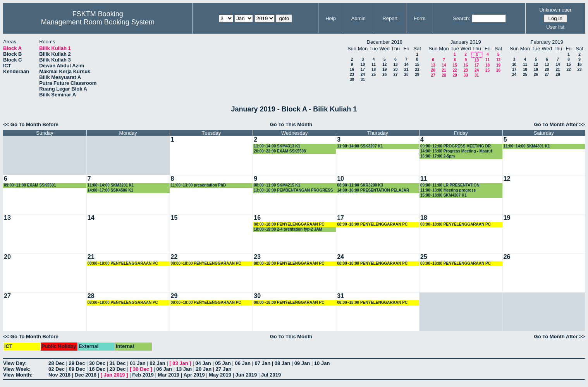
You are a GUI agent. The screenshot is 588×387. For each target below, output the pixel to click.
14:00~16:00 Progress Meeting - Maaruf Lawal (456, 152)
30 (352, 80)
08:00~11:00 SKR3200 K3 (360, 185)
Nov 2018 (59, 375)
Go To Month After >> (560, 124)
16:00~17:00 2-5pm (438, 156)
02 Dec (57, 369)
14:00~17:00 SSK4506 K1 (110, 190)
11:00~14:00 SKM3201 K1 (111, 185)
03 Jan (180, 363)
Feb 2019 (143, 375)
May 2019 (220, 375)
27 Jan (224, 369)
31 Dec (118, 363)
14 (406, 64)
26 (384, 74)
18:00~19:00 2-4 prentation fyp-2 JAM (288, 229)
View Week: (17, 369)
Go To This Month (291, 124)
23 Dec (118, 369)
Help (331, 18)
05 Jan (223, 363)
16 (352, 69)
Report (390, 18)
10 (363, 64)
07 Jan (263, 363)
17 (363, 69)
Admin (358, 18)
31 (363, 80)
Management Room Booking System (98, 22)
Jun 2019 (246, 375)
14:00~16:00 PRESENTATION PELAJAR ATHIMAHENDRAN (373, 191)
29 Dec (77, 363)
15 (417, 64)
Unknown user (555, 10)
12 (384, 64)
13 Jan (184, 369)
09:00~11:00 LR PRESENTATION (450, 185)
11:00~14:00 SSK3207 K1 (360, 146)
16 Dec (97, 369)
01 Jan (138, 363)
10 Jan (322, 363)
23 (352, 74)
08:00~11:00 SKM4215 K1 (277, 185)
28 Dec (57, 363)
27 (395, 74)
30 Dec (97, 363)
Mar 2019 (168, 375)
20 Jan (204, 369)
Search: (462, 18)
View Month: (18, 375)
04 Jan (203, 363)
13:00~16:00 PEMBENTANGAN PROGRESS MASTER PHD (293, 191)
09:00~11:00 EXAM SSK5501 (30, 185)
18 (374, 69)
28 (406, 74)
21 (406, 69)
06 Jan (243, 363)
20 (395, 69)
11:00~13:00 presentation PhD (199, 185)
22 (417, 69)
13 (395, 64)
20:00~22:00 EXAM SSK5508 (280, 151)
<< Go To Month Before (31, 124)
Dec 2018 (86, 375)
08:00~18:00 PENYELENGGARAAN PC (289, 224)
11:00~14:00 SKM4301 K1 (527, 146)
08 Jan (282, 363)
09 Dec (77, 369)
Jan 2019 (114, 375)
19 (384, 69)
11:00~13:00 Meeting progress (448, 190)
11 (374, 64)
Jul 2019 (271, 375)
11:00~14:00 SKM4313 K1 (277, 146)
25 (374, 74)
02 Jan (157, 363)
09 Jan (302, 363)
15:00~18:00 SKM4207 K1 (444, 195)
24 (363, 74)
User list (555, 27)
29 (417, 74)
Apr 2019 (194, 375)
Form (420, 18)
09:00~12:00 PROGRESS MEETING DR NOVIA (456, 146)
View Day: (15, 363)
